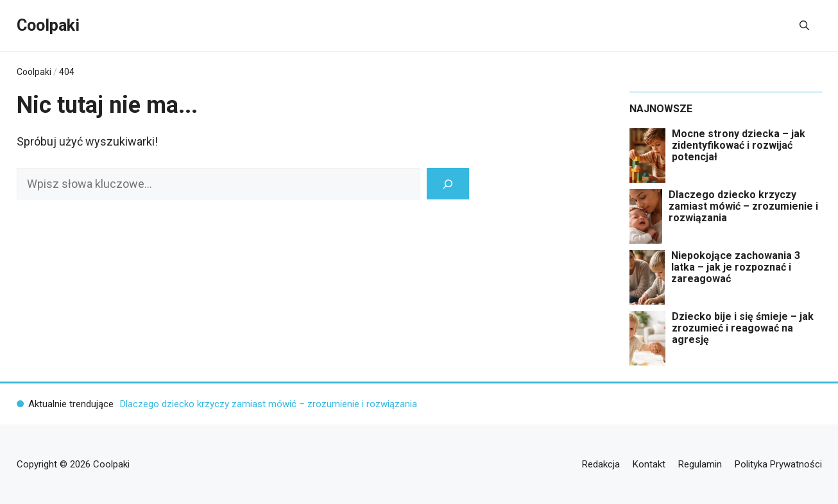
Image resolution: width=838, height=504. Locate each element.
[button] (804, 26)
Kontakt (649, 464)
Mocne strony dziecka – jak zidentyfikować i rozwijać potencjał (739, 146)
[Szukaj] (448, 184)
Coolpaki (48, 25)
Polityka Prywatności (778, 464)
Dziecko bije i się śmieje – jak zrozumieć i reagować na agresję (743, 328)
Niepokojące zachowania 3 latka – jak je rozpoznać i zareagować (736, 267)
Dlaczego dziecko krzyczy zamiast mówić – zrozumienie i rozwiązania (743, 206)
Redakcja (601, 464)
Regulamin (700, 464)
